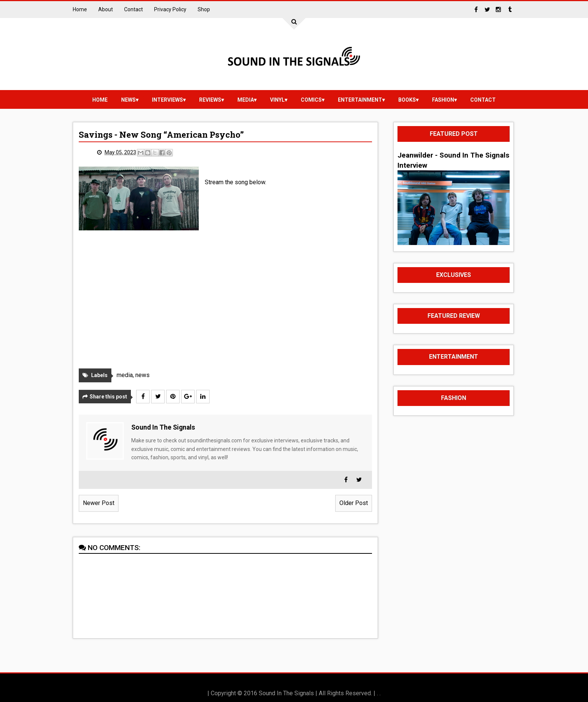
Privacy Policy (170, 9)
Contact (133, 9)
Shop (204, 9)
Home (80, 9)
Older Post (354, 503)
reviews (210, 100)
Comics (311, 100)
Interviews (167, 100)
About (106, 9)
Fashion (443, 100)
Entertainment (360, 100)
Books (407, 100)
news (128, 100)
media (246, 100)
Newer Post (99, 503)
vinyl (277, 100)
